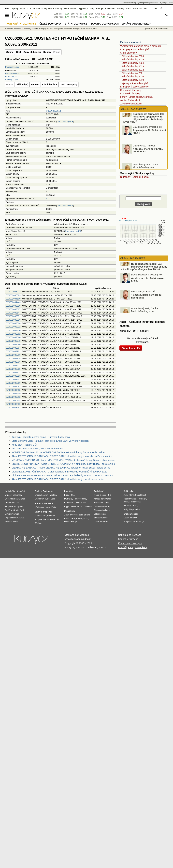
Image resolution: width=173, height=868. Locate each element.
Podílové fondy (80, 499)
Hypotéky (83, 9)
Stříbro (87, 515)
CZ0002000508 (13, 401)
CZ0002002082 (13, 386)
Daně (96, 522)
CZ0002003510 (13, 320)
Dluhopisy (125, 177)
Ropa (91, 17)
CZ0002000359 (13, 404)
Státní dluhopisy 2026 (133, 56)
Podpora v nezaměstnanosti (47, 519)
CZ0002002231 (13, 372)
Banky (38, 491)
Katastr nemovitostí (102, 499)
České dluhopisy (40, 29)
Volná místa (47, 503)
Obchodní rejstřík (65, 121)
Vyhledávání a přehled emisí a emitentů (140, 46)
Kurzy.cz (8, 29)
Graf (19, 52)
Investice (17, 29)
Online (10, 52)
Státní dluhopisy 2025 (133, 59)
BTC (73, 14)
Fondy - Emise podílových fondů (137, 97)
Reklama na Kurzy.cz (130, 535)
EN (156, 9)
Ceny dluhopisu (32, 52)
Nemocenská (40, 516)
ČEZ (109, 14)
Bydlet (162, 3)
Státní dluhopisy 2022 (133, 70)
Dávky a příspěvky (43, 512)
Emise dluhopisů (55, 29)
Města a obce (100, 495)
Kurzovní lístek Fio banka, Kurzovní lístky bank (37, 448)
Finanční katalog (131, 506)
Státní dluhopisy (129, 53)
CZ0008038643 (13, 407)
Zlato (91, 14)
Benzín (79, 519)
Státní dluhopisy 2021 (133, 73)
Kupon (47, 52)
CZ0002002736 (13, 362)
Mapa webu (134, 509)
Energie (100, 9)
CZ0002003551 (13, 316)
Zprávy (15, 9)
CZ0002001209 (13, 393)
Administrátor (50, 85)
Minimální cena (12, 74)
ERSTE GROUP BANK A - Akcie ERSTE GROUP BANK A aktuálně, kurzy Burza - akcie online (63, 464)
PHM (73, 519)
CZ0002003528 (13, 323)
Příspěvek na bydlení (14, 506)
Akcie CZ (24, 9)
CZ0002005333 (13, 292)
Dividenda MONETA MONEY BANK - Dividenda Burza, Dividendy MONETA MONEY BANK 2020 (64, 475)
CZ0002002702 (13, 351)
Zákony (120, 9)
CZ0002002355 (13, 369)
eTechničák (136, 502)
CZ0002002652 (13, 334)
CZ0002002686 (13, 344)
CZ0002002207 (13, 379)
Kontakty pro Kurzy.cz (130, 543)
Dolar (53, 499)
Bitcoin (74, 9)
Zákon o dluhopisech (131, 104)
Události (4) (22, 85)
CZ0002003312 (13, 327)
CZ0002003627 (13, 309)
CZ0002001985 (13, 390)
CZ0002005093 (13, 295)
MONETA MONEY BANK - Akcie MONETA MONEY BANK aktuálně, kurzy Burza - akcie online (63, 460)
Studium (170, 3)
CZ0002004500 (13, 299)
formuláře (104, 522)
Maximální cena (12, 77)
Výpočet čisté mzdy (13, 495)
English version (131, 514)
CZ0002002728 (13, 358)
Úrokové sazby (41, 495)
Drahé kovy (70, 511)
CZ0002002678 (13, 341)
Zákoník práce (100, 514)
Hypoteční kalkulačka (14, 518)
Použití (122, 547)
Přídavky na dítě (12, 503)
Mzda (48, 507)
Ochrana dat (72, 535)
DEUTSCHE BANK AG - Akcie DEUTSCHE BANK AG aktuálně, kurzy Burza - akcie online (61, 468)
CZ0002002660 (13, 337)
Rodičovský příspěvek (15, 510)
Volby (126, 509)
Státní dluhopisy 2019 (133, 80)
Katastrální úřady (101, 503)
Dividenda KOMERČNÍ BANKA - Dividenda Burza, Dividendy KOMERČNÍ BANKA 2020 (59, 472)
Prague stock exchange (134, 522)
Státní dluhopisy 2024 (133, 63)
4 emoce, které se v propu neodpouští (148, 157)
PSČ (109, 495)
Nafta (86, 519)
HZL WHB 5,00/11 (90, 29)
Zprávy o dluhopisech (137, 24)
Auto (126, 495)
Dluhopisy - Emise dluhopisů (135, 49)
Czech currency (130, 518)
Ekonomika (69, 503)
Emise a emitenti (131, 42)
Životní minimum (12, 514)
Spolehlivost (141, 495)
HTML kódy (141, 547)
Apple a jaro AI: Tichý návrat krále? (149, 138)
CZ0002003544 (13, 313)
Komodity (58, 9)
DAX (73, 17)
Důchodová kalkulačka (15, 499)
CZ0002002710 (13, 355)
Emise (57, 52)
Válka (135, 9)
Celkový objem (12, 80)
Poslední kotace (12, 67)
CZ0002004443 (13, 302)
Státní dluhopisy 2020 (133, 76)
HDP (78, 503)
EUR (56, 14)
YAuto (147, 3)
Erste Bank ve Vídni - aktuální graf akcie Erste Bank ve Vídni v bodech (50, 441)
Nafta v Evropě (71, 522)
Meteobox (154, 3)
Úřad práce (39, 507)
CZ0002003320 (13, 330)
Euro (47, 499)
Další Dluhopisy (68, 85)
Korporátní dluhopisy (131, 90)
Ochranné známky (102, 506)
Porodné (51, 516)
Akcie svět (35, 9)
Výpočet (21, 491)
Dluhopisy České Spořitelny (134, 87)
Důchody (38, 523)
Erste (109, 17)
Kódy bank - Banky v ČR (25, 445)
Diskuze (143, 9)
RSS (130, 547)
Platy (54, 507)
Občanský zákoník (102, 510)
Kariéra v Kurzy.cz (128, 539)
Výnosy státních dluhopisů (135, 83)
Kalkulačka (110, 9)
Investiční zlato (76, 515)
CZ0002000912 (53, 111)
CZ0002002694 (13, 348)
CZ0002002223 (13, 376)
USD (56, 17)
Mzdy (83, 503)
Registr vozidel (130, 499)
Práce (128, 9)
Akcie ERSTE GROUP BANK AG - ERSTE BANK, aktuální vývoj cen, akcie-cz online (58, 479)
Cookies (84, 535)
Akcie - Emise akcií (130, 100)
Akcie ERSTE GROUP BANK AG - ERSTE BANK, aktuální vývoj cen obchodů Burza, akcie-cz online (64, 456)
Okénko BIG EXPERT (133, 109)
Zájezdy (139, 3)
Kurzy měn (47, 9)
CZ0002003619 (13, 306)
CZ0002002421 (13, 365)
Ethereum (88, 506)
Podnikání (99, 491)
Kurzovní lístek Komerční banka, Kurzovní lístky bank (41, 437)
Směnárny (39, 499)
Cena (132, 495)
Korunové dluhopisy (130, 93)
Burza (67, 495)
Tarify (92, 9)
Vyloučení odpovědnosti (78, 539)
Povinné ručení (12, 522)
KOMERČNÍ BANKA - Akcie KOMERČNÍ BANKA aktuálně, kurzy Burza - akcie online (58, 452)
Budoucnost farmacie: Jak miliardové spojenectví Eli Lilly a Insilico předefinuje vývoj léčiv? (143, 125)
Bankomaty (48, 491)
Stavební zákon (101, 518)
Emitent (35, 85)
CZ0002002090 (13, 383)
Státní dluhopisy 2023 (133, 66)
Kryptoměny (70, 506)
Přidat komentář (131, 348)
